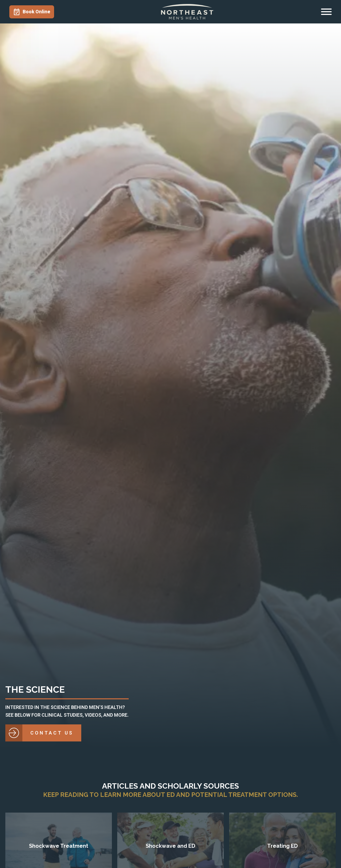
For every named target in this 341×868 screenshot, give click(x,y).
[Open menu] (326, 12)
